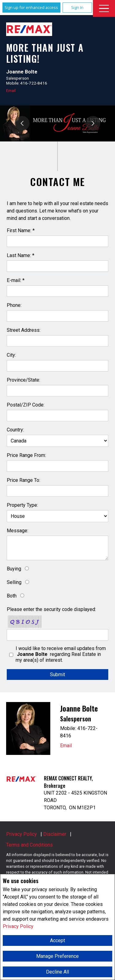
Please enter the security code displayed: (51, 609)
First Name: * (21, 230)
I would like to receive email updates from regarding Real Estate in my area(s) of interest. (61, 654)
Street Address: (24, 330)
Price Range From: (26, 455)
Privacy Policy (18, 926)
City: (11, 355)
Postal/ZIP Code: (26, 405)
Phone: (14, 305)
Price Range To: (23, 480)
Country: (15, 430)
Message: (17, 531)
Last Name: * (21, 255)
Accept (57, 940)
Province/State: (23, 380)
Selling (14, 582)
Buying (14, 569)
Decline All (57, 972)
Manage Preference (57, 956)
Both (12, 596)
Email (11, 90)
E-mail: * (16, 280)
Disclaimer (55, 834)
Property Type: (22, 505)
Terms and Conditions (29, 845)
